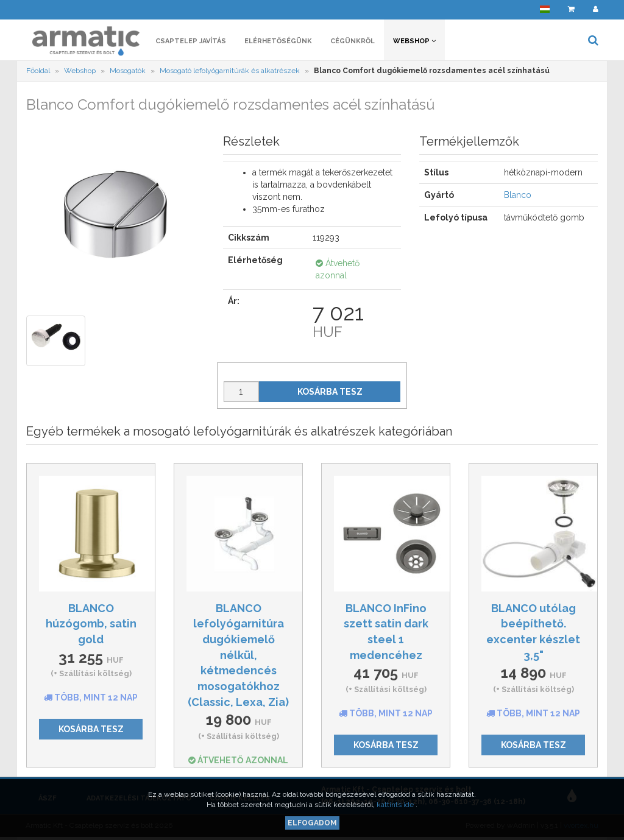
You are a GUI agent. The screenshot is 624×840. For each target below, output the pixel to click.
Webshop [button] (414, 41)
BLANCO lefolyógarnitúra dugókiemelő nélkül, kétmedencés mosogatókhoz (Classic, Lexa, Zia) (238, 655)
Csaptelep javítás (191, 41)
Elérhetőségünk (278, 41)
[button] (545, 9)
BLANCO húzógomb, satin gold (91, 624)
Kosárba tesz (330, 392)
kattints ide (396, 805)
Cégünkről (353, 41)
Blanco (518, 195)
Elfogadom (312, 823)
